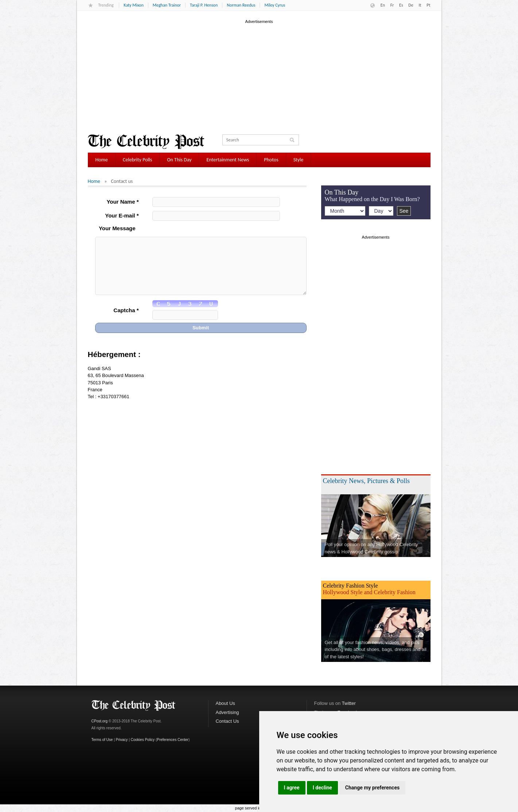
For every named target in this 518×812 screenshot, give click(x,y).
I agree (292, 788)
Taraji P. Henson (204, 5)
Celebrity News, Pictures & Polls (366, 481)
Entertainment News (228, 160)
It (420, 5)
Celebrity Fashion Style (350, 586)
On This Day (179, 160)
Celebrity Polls (138, 160)
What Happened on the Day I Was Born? (372, 199)
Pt (428, 5)
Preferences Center (173, 740)
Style (299, 160)
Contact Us (227, 721)
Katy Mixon (133, 5)
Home (102, 160)
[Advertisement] (259, 76)
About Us (225, 703)
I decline (322, 788)
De (411, 5)
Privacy (122, 740)
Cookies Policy (143, 740)
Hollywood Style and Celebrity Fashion (369, 592)
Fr (392, 5)
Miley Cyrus (275, 5)
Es (401, 5)
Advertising (227, 712)
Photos (271, 160)
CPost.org (100, 721)
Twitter (349, 703)
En (383, 5)
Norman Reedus (241, 5)
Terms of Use (102, 740)
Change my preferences (372, 788)
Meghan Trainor (167, 5)
